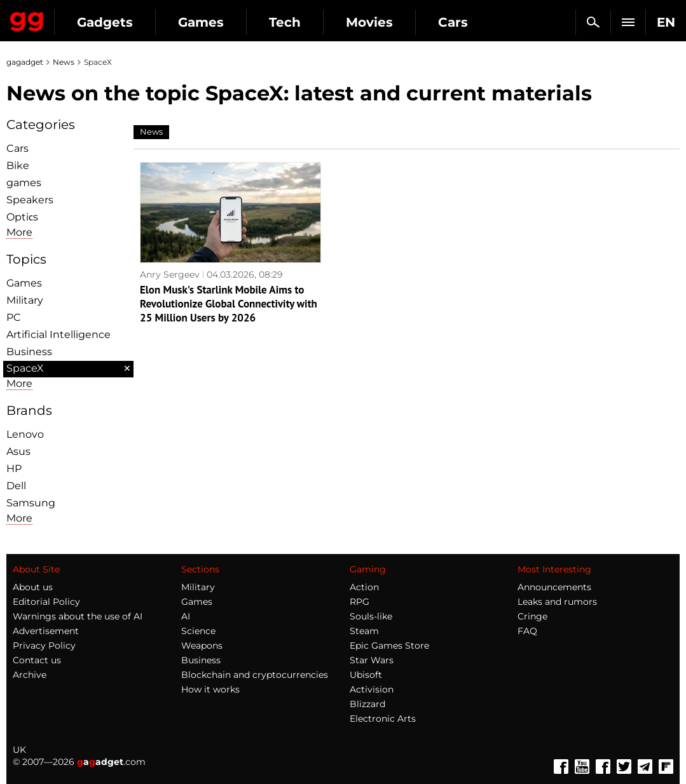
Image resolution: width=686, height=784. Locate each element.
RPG (360, 602)
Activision (372, 689)
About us (33, 587)
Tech (285, 22)
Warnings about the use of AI (78, 616)
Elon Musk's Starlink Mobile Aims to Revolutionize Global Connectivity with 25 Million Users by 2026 (222, 297)
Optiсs (22, 217)
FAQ (527, 631)
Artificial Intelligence (58, 335)
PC (14, 317)
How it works (210, 689)
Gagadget (27, 19)
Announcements (554, 587)
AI (186, 616)
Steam (364, 631)
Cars (453, 22)
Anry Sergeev (170, 268)
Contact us (37, 660)
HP (14, 469)
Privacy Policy (44, 645)
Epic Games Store (389, 645)
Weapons (202, 645)
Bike (18, 166)
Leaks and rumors (557, 602)
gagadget (25, 62)
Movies (369, 22)
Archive (30, 675)
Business (29, 352)
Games (201, 22)
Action (364, 587)
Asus (18, 451)
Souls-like (371, 616)
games (24, 183)
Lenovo (25, 434)
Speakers (30, 200)
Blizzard (367, 704)
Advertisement (46, 631)
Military (25, 300)
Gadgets (105, 22)
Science (198, 631)
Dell (16, 486)
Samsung (31, 503)
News (64, 62)
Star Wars (372, 660)
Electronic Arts (383, 719)
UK (19, 750)
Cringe (532, 616)
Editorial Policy (46, 602)
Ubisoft (366, 675)
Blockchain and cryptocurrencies (255, 675)
